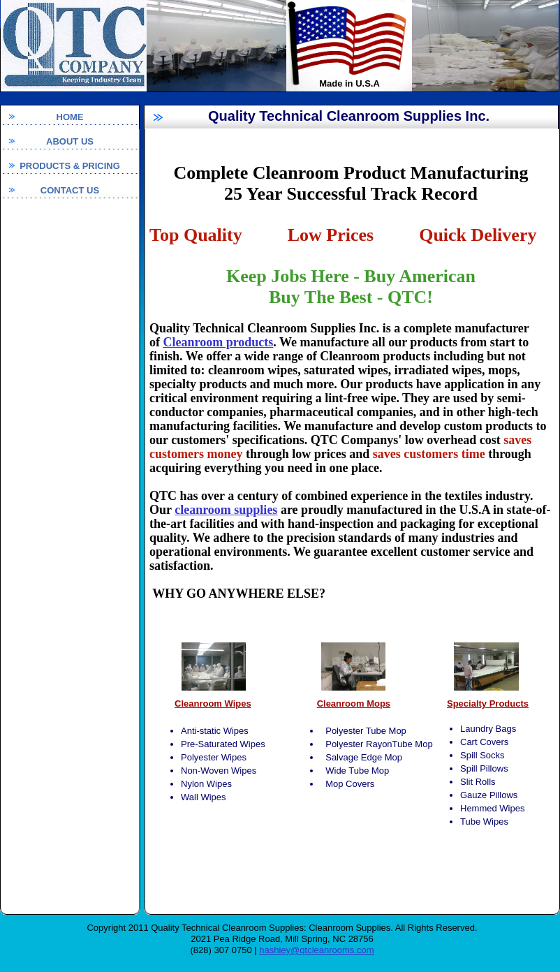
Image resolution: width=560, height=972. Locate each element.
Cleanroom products (219, 342)
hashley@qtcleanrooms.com (316, 950)
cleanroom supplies (226, 510)
